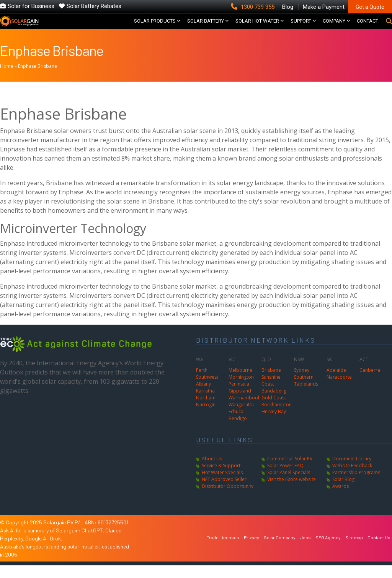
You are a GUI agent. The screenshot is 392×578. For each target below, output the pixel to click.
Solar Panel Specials (289, 485)
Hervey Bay (274, 424)
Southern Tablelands (306, 393)
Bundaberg (274, 403)
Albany (203, 397)
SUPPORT (301, 27)
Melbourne (240, 383)
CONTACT (367, 27)
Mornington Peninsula (241, 393)
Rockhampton (277, 417)
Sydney (302, 383)
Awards (341, 499)
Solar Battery (206, 27)
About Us (212, 471)
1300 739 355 (253, 7)
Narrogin (206, 417)
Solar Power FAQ (285, 478)
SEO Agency (328, 550)
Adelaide (336, 383)
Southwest (207, 390)
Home (7, 79)
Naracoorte (339, 390)
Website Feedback (352, 478)
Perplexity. (13, 551)
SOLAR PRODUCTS (155, 27)
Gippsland (240, 403)
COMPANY (334, 27)
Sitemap (354, 550)
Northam (206, 410)
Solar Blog (343, 492)
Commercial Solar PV (290, 471)
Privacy (252, 550)
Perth (202, 383)
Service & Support (221, 478)
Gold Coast (274, 410)
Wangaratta (241, 417)
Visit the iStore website (292, 492)
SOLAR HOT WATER (257, 27)
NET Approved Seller (224, 492)
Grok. (56, 551)
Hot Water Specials (222, 485)
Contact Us (379, 550)
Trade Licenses (223, 550)
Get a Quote (370, 7)
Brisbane (271, 383)
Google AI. (38, 551)
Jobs (305, 550)
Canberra (370, 383)
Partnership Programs (356, 485)
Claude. (114, 543)
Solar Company (280, 550)
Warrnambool (244, 410)
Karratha (205, 403)
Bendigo (238, 431)
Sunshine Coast (271, 393)
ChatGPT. (93, 543)
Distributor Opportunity (228, 499)
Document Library (352, 471)
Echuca (236, 424)
